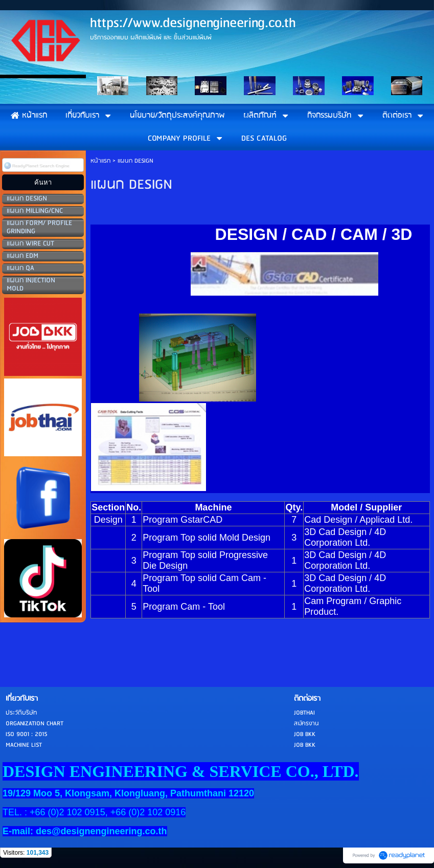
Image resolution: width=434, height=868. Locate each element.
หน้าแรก (100, 161)
